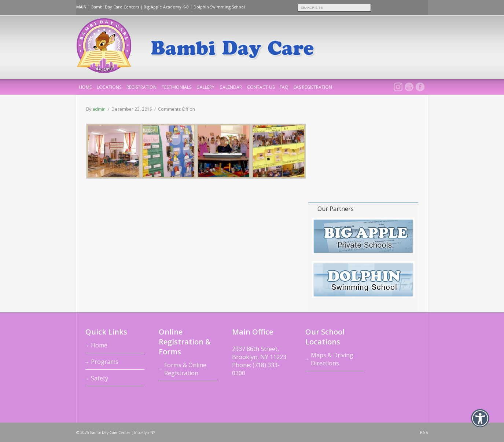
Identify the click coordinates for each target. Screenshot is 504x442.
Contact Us (261, 87)
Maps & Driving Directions (332, 359)
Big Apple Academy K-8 (166, 7)
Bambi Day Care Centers (115, 7)
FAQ (284, 87)
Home (99, 345)
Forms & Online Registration (185, 369)
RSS (424, 432)
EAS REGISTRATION (313, 87)
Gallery (205, 87)
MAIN (81, 7)
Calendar (231, 87)
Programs (105, 362)
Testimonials (176, 87)
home (85, 87)
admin (99, 109)
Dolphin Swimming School (219, 7)
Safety (100, 378)
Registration (141, 87)
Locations (109, 87)
